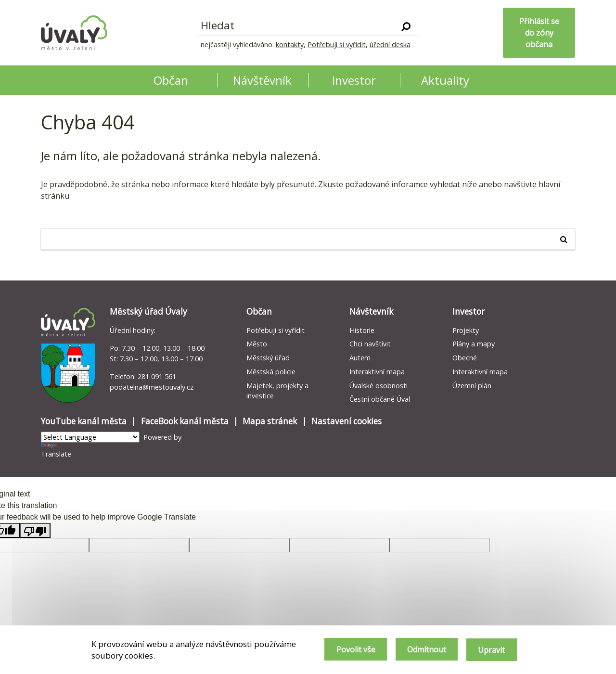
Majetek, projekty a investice (277, 391)
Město (257, 344)
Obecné (465, 358)
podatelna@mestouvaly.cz (152, 387)
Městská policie (271, 372)
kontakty (290, 45)
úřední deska (390, 45)
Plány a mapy (474, 344)
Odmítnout (424, 650)
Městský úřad (268, 358)
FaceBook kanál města (185, 421)
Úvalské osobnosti (379, 386)
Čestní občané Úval (380, 399)
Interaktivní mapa (377, 372)
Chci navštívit (370, 344)
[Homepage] (74, 33)
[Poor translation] (35, 530)
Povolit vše (352, 650)
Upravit (491, 650)
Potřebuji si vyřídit (337, 45)
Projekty (466, 330)
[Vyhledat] (406, 26)
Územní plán (472, 386)
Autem (360, 358)
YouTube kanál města (84, 421)
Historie (362, 330)
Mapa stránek (270, 421)
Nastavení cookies (346, 421)
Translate (56, 451)
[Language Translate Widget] (90, 437)
